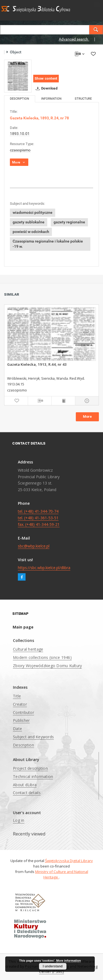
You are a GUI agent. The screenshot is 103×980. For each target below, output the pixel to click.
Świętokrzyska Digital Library (69, 861)
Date (17, 729)
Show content (46, 78)
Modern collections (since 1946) (42, 657)
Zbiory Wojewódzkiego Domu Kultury (47, 666)
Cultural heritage (28, 649)
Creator (20, 704)
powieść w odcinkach (31, 232)
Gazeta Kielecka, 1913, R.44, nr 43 (37, 364)
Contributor (23, 712)
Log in (19, 820)
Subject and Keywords (33, 737)
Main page (23, 627)
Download (45, 88)
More (87, 416)
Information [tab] (51, 99)
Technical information (33, 776)
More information (68, 961)
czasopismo (20, 150)
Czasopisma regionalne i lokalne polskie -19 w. (48, 244)
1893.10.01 (20, 134)
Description (23, 745)
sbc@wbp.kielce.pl (34, 546)
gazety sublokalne (29, 222)
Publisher (21, 720)
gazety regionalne (69, 222)
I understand (53, 966)
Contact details (27, 793)
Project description (30, 768)
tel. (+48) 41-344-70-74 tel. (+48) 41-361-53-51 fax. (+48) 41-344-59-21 (39, 518)
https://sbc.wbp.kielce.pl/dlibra (44, 568)
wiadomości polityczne (33, 212)
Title (17, 696)
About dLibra (25, 785)
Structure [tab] (83, 99)
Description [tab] (20, 99)
